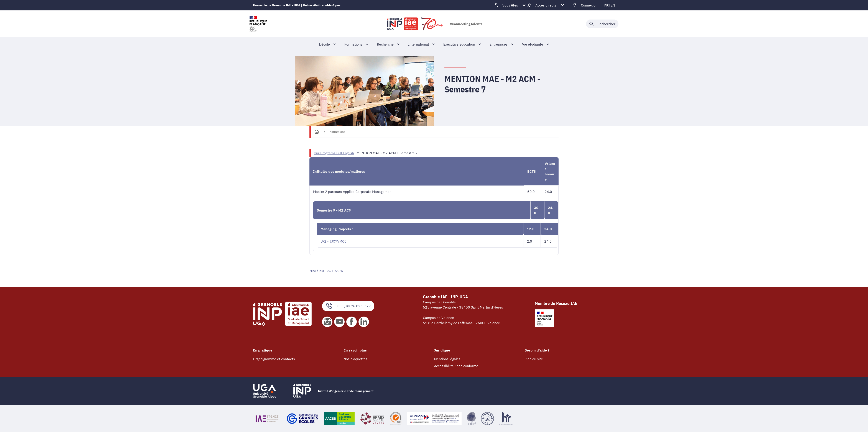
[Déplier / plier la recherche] (602, 24)
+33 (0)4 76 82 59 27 (348, 306)
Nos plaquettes (355, 359)
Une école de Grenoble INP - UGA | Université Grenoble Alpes (297, 5)
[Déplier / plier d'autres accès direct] (546, 5)
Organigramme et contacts (274, 359)
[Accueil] (317, 132)
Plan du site (534, 359)
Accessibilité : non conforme (456, 366)
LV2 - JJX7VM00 (334, 241)
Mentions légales (447, 359)
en (613, 5)
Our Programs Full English (334, 153)
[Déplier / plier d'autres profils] (510, 5)
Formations (337, 132)
